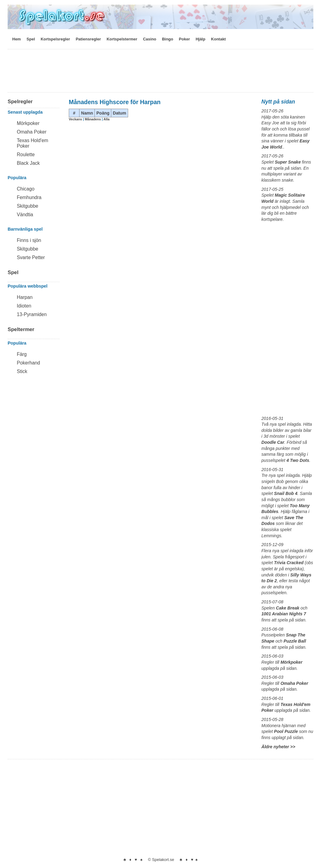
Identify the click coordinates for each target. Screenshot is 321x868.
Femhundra (29, 197)
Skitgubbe (28, 206)
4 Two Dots (298, 460)
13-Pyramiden (32, 314)
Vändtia (25, 215)
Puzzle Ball (295, 641)
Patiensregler (88, 39)
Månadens (93, 119)
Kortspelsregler (55, 39)
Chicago (26, 189)
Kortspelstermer (122, 39)
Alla (107, 119)
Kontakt (218, 39)
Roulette (26, 155)
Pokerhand (28, 363)
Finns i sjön (29, 240)
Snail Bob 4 (286, 493)
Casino (150, 39)
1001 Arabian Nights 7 (284, 614)
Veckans (76, 119)
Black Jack (28, 163)
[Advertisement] (160, 72)
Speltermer (21, 329)
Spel (31, 39)
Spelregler (20, 102)
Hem (17, 39)
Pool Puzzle (286, 731)
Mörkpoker (28, 123)
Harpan (25, 297)
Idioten (24, 306)
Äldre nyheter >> (278, 747)
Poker (184, 39)
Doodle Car (273, 442)
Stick (22, 371)
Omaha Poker (32, 132)
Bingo (168, 39)
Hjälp (201, 39)
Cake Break (288, 608)
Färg (22, 354)
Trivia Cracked (289, 563)
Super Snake (288, 162)
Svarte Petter (31, 257)
